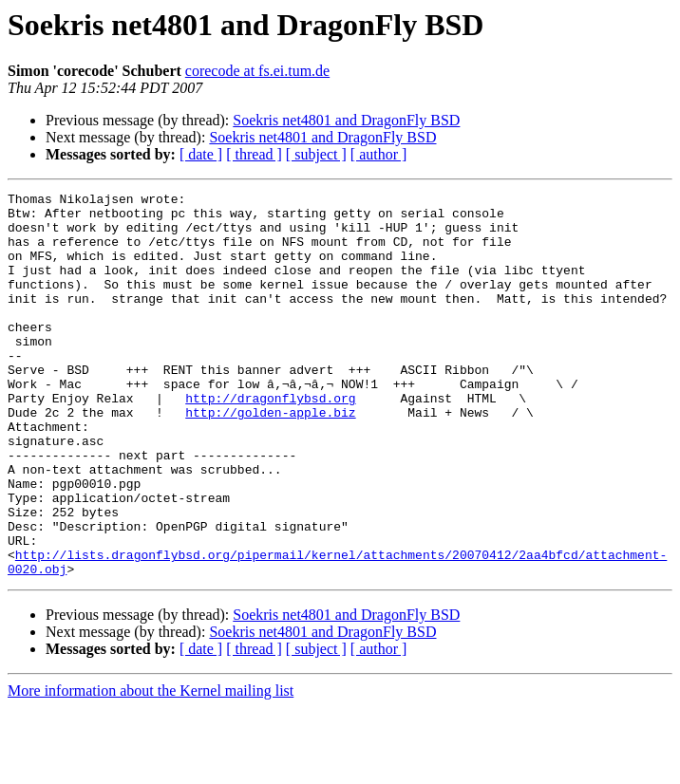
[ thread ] (254, 154)
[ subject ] (316, 154)
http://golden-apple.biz (270, 457)
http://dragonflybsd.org (270, 440)
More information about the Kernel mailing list (151, 767)
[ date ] (201, 154)
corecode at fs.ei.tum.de (257, 71)
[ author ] (379, 154)
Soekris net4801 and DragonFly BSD (346, 120)
